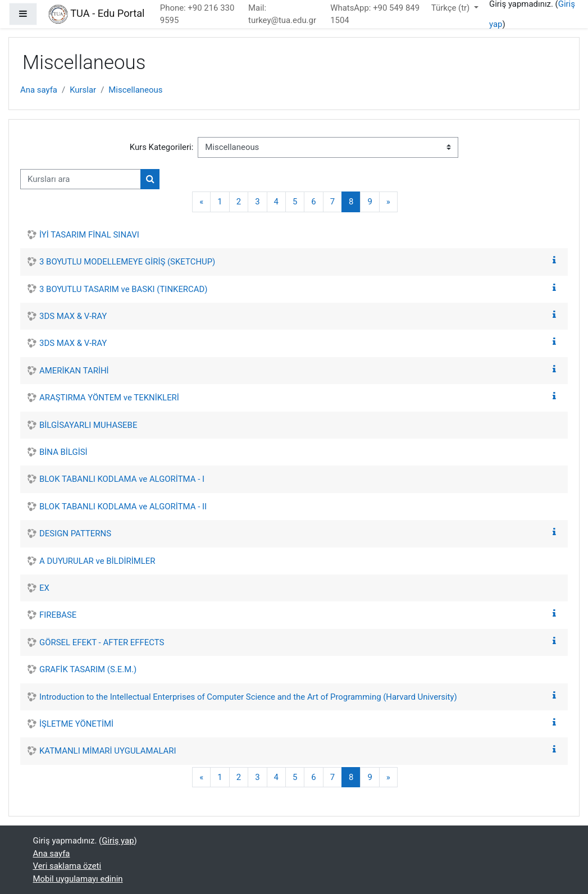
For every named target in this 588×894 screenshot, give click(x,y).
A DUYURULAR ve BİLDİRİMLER (97, 561)
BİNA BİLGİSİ (63, 452)
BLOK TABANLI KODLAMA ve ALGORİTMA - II (123, 507)
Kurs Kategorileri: (162, 147)
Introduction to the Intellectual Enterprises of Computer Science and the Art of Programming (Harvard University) (248, 697)
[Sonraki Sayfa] (388, 202)
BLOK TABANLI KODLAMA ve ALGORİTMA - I (122, 479)
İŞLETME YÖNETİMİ (76, 724)
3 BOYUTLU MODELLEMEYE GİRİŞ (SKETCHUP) (127, 262)
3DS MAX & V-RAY (73, 316)
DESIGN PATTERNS (75, 533)
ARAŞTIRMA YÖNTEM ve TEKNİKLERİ (109, 398)
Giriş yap (118, 841)
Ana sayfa (39, 90)
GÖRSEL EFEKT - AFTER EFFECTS (102, 642)
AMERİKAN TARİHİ (74, 371)
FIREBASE (58, 615)
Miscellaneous (135, 90)
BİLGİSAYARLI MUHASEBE (88, 425)
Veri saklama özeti (67, 866)
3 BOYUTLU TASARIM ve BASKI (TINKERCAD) (124, 289)
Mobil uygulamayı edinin (78, 879)
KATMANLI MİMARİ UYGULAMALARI (108, 751)
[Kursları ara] (81, 179)
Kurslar (83, 90)
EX (44, 588)
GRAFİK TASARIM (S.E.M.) (88, 669)
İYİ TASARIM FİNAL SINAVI (89, 235)
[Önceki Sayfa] (201, 202)
